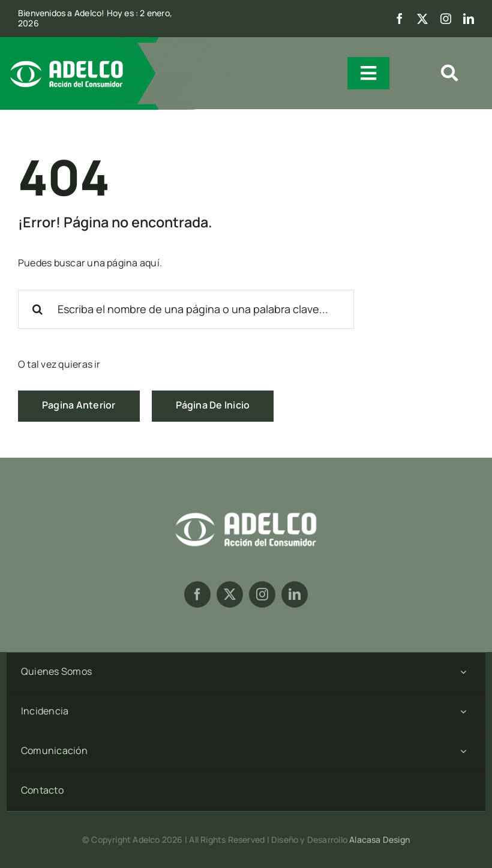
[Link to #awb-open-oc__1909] (449, 73)
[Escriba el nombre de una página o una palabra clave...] (186, 309)
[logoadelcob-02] (246, 510)
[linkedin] (469, 19)
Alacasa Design (379, 840)
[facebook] (400, 19)
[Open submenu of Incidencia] (463, 712)
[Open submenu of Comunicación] (463, 751)
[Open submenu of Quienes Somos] (463, 672)
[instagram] (446, 19)
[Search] (37, 309)
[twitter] (422, 19)
